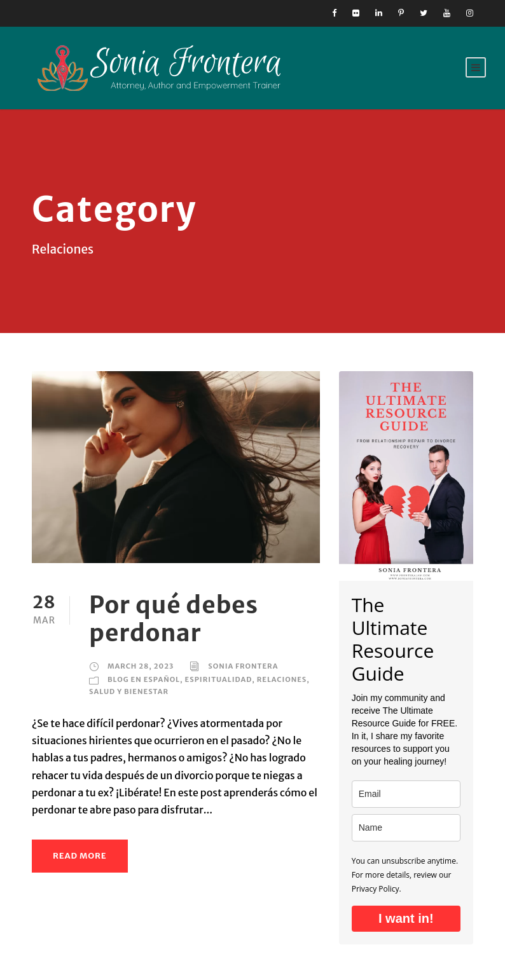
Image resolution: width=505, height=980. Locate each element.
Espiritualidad (219, 679)
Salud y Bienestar (129, 691)
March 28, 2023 (141, 666)
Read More (80, 856)
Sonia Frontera (243, 666)
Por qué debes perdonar (174, 619)
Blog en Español (144, 679)
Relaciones (282, 679)
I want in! (406, 918)
